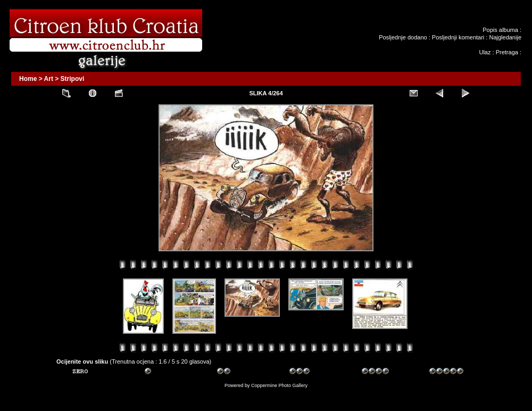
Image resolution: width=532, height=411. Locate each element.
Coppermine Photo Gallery (279, 385)
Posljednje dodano (403, 37)
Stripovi (73, 79)
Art (49, 79)
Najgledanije (505, 37)
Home (28, 79)
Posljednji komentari (458, 37)
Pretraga (507, 52)
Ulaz (485, 52)
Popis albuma (500, 30)
